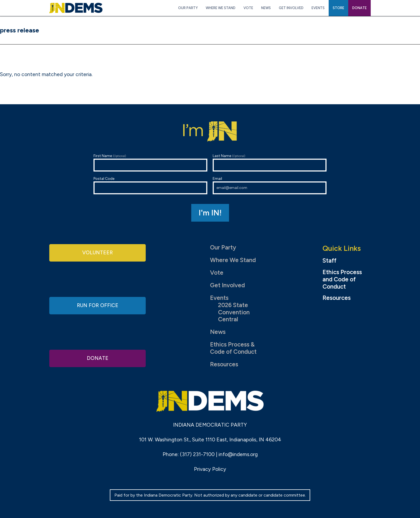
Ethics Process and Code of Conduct (342, 280)
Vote (217, 273)
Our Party (223, 247)
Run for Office (97, 305)
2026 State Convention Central (234, 312)
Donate (97, 358)
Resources (224, 364)
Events (219, 298)
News (218, 332)
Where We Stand (233, 260)
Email (270, 185)
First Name (150, 163)
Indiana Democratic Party (76, 8)
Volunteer (97, 253)
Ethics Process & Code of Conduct (233, 348)
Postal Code (150, 185)
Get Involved (227, 285)
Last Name (270, 163)
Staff (329, 261)
